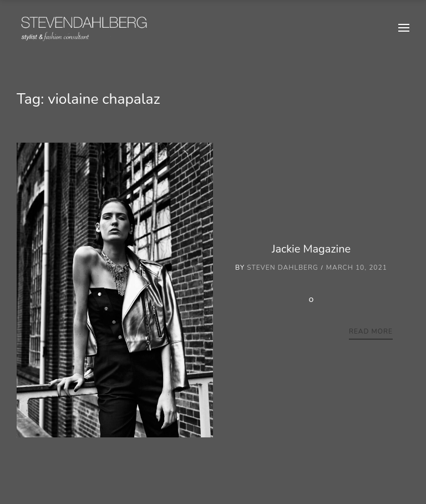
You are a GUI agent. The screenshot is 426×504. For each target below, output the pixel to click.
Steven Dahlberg (283, 268)
